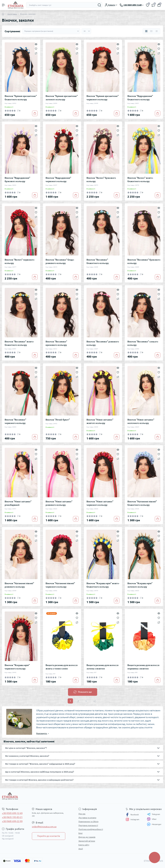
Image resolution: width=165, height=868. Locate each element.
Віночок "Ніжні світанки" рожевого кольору (59, 503)
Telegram (153, 814)
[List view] (151, 31)
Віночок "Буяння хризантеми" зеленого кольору (62, 98)
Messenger (154, 824)
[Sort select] (51, 31)
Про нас (82, 814)
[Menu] (4, 5)
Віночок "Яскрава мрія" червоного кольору (17, 667)
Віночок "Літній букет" (58, 420)
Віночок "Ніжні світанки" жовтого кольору (100, 421)
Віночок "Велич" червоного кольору (19, 261)
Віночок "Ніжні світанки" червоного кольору (100, 503)
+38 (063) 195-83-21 (12, 817)
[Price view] (157, 31)
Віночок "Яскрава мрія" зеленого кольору (140, 585)
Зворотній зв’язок (87, 841)
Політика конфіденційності (91, 829)
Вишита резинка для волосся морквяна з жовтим (143, 667)
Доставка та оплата (87, 818)
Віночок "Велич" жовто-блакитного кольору (140, 180)
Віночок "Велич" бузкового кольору (101, 180)
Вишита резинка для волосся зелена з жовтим (102, 667)
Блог (81, 833)
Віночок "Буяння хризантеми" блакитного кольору (21, 98)
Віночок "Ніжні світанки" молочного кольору (141, 421)
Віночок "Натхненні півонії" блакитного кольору (142, 503)
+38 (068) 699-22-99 (12, 821)
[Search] (99, 5)
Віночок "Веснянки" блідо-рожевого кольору (60, 261)
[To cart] (35, 113)
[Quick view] (36, 44)
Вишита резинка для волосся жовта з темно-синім (62, 667)
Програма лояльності (88, 825)
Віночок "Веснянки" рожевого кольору (103, 343)
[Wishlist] (36, 49)
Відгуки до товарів (87, 837)
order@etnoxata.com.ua (44, 827)
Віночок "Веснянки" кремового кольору (56, 343)
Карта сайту (84, 845)
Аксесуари (12, 14)
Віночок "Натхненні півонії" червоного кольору (60, 585)
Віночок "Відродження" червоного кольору (58, 180)
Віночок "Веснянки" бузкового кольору (144, 261)
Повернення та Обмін (88, 822)
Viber (152, 819)
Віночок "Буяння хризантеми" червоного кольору (103, 98)
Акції (81, 849)
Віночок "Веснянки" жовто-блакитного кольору (19, 343)
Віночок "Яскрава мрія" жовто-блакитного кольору (103, 585)
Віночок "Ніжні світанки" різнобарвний (18, 503)
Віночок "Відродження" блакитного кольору (140, 98)
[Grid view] (146, 31)
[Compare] (36, 53)
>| (94, 701)
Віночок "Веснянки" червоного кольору (15, 421)
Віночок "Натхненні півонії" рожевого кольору (19, 585)
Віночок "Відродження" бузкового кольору (17, 180)
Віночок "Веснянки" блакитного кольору (98, 261)
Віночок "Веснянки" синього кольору (143, 343)
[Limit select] (86, 31)
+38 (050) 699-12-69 (12, 813)
